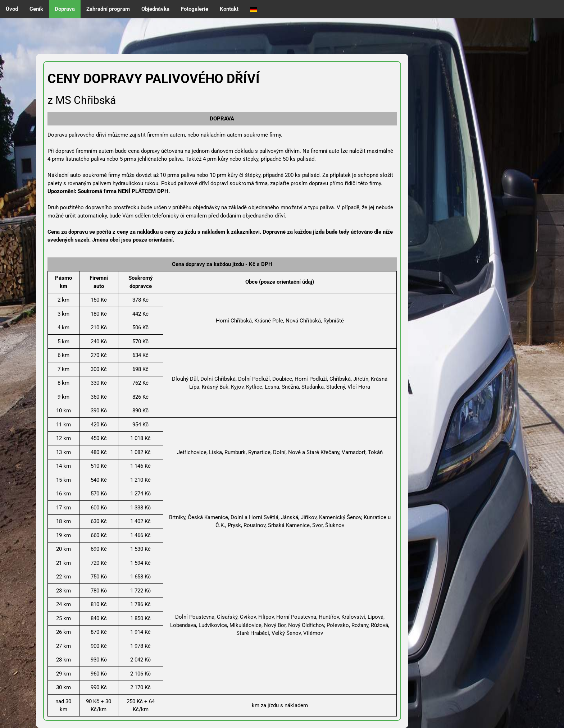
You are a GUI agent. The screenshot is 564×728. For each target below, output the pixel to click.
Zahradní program (108, 9)
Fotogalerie (195, 9)
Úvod (12, 9)
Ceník (36, 9)
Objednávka (155, 9)
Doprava (65, 9)
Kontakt (229, 9)
